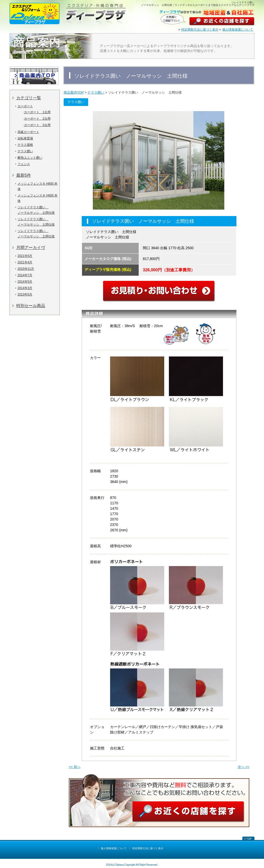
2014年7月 (25, 275)
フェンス (24, 164)
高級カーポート (28, 132)
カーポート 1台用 (37, 112)
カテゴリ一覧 (29, 98)
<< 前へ (75, 767)
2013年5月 (25, 294)
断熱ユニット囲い (30, 158)
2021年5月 (25, 256)
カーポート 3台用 (37, 125)
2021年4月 (25, 262)
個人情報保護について (238, 30)
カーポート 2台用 (37, 119)
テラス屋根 (25, 145)
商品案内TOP (74, 92)
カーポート (25, 106)
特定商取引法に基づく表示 (200, 30)
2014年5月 (25, 282)
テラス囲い (25, 151)
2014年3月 (25, 288)
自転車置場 (25, 138)
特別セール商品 (31, 306)
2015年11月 (26, 269)
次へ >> (244, 767)
